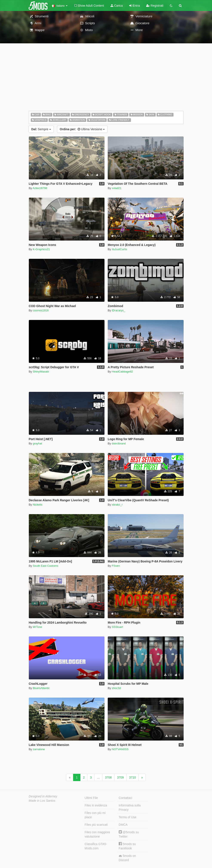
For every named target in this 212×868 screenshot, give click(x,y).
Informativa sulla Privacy (130, 807)
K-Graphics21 (41, 249)
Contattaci (125, 798)
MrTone (37, 627)
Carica (117, 6)
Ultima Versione (82, 129)
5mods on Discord (127, 858)
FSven (116, 566)
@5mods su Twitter (129, 834)
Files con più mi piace (95, 815)
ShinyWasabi (41, 372)
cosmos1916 (41, 310)
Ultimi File (91, 798)
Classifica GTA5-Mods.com (96, 846)
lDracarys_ (118, 310)
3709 (120, 777)
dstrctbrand (119, 443)
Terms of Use (128, 817)
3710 (133, 777)
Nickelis (38, 505)
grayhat (37, 443)
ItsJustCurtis (120, 249)
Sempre (41, 129)
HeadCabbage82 (122, 372)
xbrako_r (117, 505)
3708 (108, 777)
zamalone (39, 749)
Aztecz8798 (40, 188)
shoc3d (116, 688)
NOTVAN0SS (120, 749)
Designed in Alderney (43, 796)
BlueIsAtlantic (41, 688)
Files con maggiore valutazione (97, 834)
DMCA (123, 825)
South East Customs (45, 566)
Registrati (155, 6)
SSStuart (117, 627)
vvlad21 (117, 188)
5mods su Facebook (127, 846)
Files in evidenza (96, 805)
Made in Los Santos (42, 801)
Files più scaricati (96, 825)
